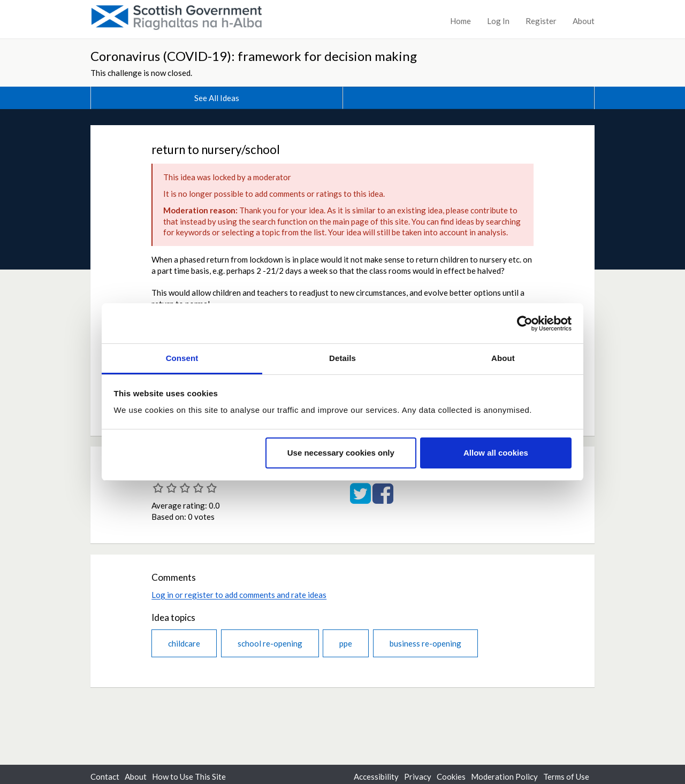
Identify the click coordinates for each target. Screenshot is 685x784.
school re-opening (270, 643)
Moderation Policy (504, 777)
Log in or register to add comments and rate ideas (239, 595)
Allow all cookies (496, 453)
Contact (105, 777)
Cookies (451, 777)
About (584, 21)
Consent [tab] (182, 358)
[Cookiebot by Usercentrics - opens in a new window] (525, 324)
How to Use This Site (189, 777)
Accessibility (376, 777)
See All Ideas (217, 98)
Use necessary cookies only (341, 453)
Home (461, 21)
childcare (184, 643)
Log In (498, 21)
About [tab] (503, 358)
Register (541, 21)
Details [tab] (342, 358)
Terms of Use (566, 777)
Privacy (418, 777)
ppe (346, 643)
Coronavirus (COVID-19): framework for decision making (254, 56)
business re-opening (425, 643)
